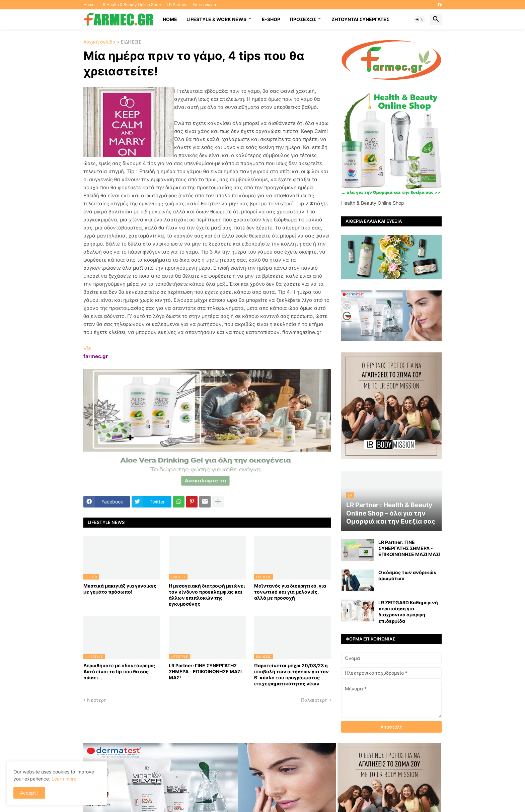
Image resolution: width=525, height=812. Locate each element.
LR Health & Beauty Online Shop (131, 5)
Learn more (64, 779)
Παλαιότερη (314, 700)
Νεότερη (97, 700)
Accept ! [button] (29, 793)
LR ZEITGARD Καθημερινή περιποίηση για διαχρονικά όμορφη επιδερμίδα (408, 612)
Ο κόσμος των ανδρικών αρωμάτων (407, 575)
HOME (170, 19)
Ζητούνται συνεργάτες (360, 19)
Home (89, 5)
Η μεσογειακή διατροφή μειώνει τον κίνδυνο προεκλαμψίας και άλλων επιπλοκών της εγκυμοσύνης (207, 595)
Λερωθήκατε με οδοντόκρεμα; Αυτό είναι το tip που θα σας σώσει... (119, 671)
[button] (420, 19)
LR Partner (177, 5)
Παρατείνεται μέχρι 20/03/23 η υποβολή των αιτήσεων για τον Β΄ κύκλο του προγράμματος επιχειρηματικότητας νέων (291, 675)
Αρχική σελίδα (99, 42)
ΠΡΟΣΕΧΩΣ (303, 19)
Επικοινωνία (204, 5)
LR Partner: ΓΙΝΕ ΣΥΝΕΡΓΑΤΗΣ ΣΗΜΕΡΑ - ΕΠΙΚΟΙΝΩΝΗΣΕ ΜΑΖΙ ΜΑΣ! (205, 671)
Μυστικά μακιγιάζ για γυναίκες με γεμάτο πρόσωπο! (120, 589)
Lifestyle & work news (216, 19)
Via (87, 348)
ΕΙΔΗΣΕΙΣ (131, 42)
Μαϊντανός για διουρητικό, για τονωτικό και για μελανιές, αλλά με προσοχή (290, 592)
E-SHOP (271, 19)
